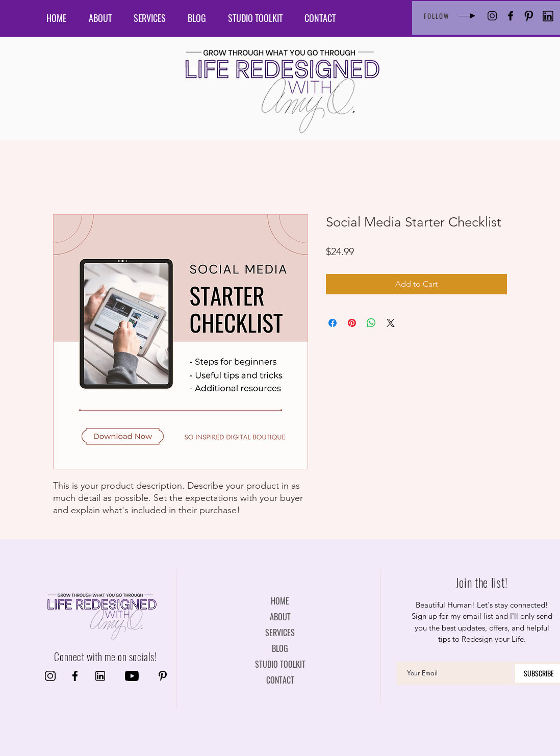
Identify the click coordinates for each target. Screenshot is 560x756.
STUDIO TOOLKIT (280, 664)
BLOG (280, 648)
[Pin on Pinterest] (352, 323)
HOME (280, 601)
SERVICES (280, 633)
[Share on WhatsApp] (371, 323)
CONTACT (280, 680)
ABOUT (280, 617)
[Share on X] (391, 323)
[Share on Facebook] (333, 323)
